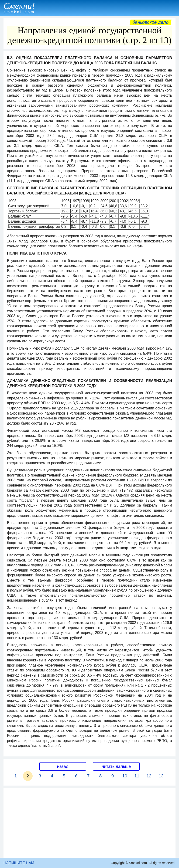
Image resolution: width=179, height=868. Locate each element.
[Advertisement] (89, 823)
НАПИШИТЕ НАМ (19, 863)
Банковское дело (150, 22)
